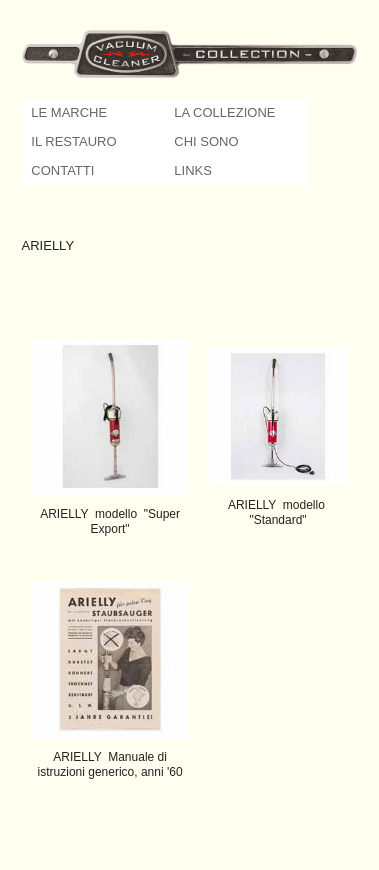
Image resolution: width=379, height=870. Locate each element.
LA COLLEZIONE (224, 112)
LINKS (193, 170)
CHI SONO (206, 141)
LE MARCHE (69, 112)
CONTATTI (62, 170)
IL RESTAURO (73, 141)
